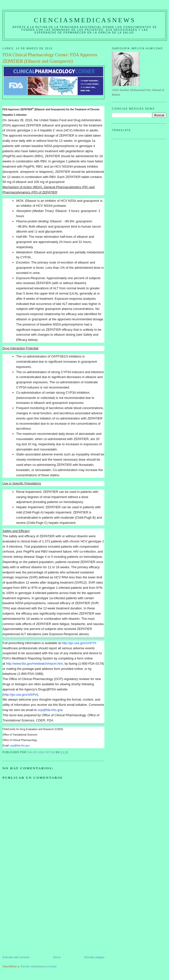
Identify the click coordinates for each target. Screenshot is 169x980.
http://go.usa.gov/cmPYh (79, 643)
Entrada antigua (94, 957)
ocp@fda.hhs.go (49, 710)
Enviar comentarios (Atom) (39, 966)
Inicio (57, 957)
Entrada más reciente (16, 957)
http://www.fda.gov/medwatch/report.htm (34, 664)
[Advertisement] (40, 920)
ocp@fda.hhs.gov (20, 746)
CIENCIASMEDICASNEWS (85, 20)
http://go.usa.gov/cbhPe (20, 695)
